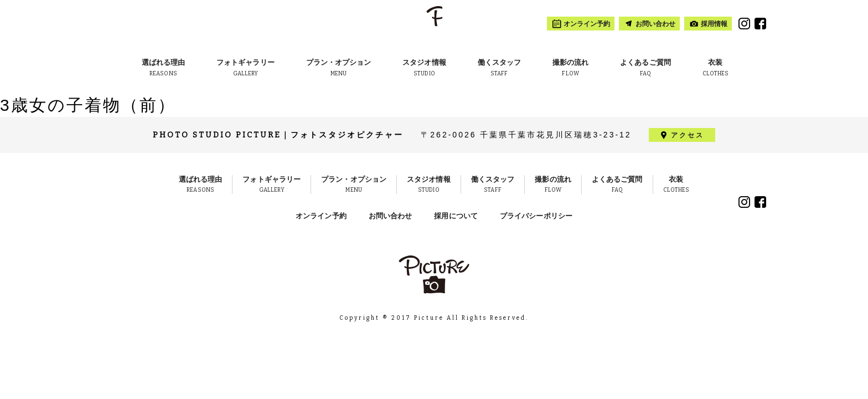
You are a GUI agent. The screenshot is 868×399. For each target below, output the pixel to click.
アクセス (688, 135)
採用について (456, 216)
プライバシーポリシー (536, 216)
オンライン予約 (321, 216)
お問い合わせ (391, 216)
